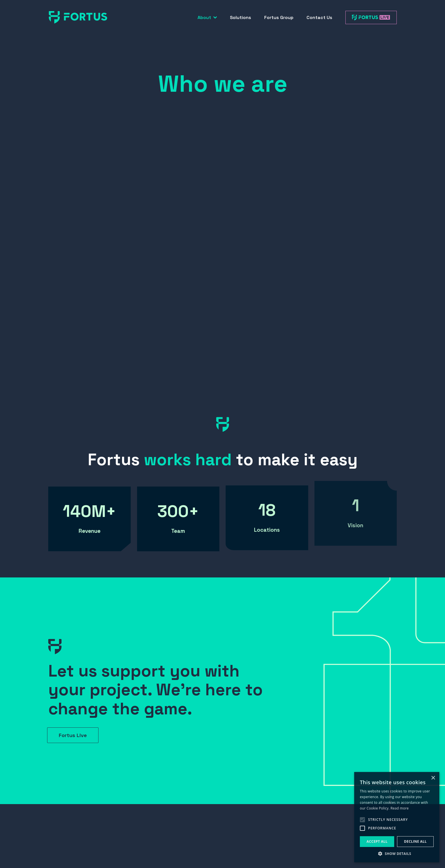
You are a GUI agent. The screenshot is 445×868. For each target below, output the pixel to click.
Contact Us (319, 17)
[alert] (397, 817)
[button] (397, 854)
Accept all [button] (377, 841)
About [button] (207, 17)
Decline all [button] (415, 841)
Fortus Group (279, 17)
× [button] (433, 778)
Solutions (241, 17)
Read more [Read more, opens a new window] (400, 808)
